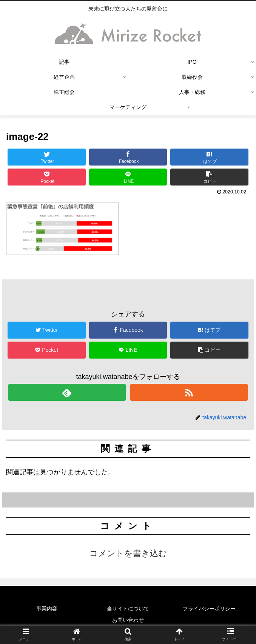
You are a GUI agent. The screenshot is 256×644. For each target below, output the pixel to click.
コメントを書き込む (128, 553)
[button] (209, 177)
